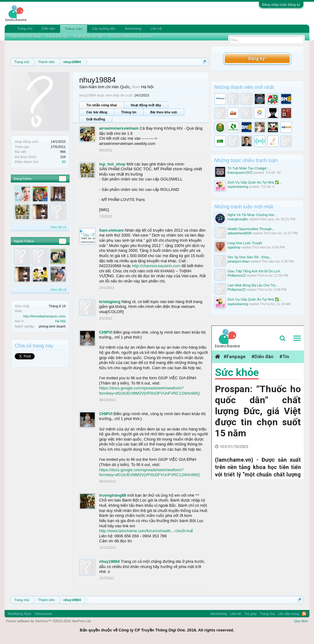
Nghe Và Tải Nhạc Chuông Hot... (252, 215)
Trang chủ (25, 28)
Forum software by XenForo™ (49, 621)
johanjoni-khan (239, 261)
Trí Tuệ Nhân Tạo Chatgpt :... (249, 168)
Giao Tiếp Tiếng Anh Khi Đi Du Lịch (254, 271)
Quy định (301, 621)
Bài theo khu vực (164, 112)
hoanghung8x (238, 219)
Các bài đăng (97, 112)
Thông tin (129, 112)
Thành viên (74, 29)
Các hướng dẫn (104, 28)
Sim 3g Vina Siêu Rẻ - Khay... (250, 257)
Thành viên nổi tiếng (25, 36)
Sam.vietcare (111, 230)
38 (63, 241)
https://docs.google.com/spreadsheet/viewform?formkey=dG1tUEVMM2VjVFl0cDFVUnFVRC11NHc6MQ (149, 391)
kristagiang (110, 302)
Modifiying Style (19, 614)
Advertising (133, 28)
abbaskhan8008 (239, 233)
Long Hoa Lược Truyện (245, 243)
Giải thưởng (96, 119)
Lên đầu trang (289, 614)
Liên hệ (156, 28)
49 (63, 179)
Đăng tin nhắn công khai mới (130, 36)
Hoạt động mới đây (146, 105)
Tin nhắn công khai (101, 105)
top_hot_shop (112, 164)
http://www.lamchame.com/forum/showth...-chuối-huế (146, 531)
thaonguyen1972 (240, 172)
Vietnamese (43, 614)
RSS (304, 614)
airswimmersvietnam (119, 128)
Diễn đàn (48, 28)
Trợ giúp (250, 614)
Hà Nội (61, 321)
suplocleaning (238, 187)
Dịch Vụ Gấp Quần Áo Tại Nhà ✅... (255, 182)
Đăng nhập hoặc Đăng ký (281, 5)
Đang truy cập (57, 36)
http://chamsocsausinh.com (156, 266)
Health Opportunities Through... (251, 229)
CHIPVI (106, 332)
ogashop (234, 247)
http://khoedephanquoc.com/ (44, 316)
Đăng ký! (257, 58)
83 (64, 162)
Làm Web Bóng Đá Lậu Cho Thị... (253, 285)
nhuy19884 (109, 561)
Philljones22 (237, 275)
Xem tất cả (58, 227)
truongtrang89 (113, 495)
